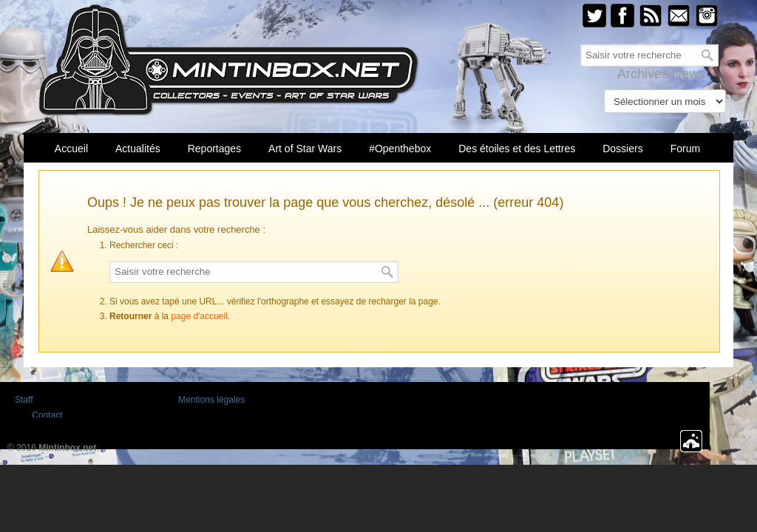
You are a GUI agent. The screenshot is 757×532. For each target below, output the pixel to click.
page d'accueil (199, 316)
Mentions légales (211, 400)
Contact (47, 415)
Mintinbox (229, 60)
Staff (24, 400)
